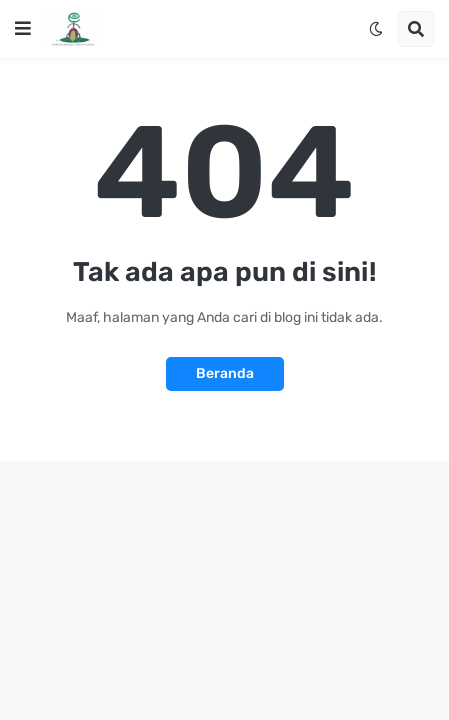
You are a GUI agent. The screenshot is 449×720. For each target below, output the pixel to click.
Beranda (225, 373)
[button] (23, 29)
